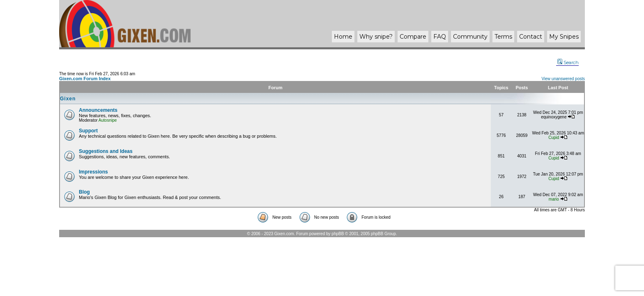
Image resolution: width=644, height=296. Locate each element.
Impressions (93, 172)
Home (343, 37)
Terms (503, 37)
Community (470, 37)
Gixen (68, 99)
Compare (413, 37)
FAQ (440, 37)
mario (554, 199)
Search (568, 62)
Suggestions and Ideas (106, 151)
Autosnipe (108, 120)
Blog (84, 192)
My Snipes (564, 37)
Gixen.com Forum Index (85, 79)
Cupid (554, 138)
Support (88, 131)
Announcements (98, 110)
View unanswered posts (563, 79)
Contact (531, 37)
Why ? (376, 37)
